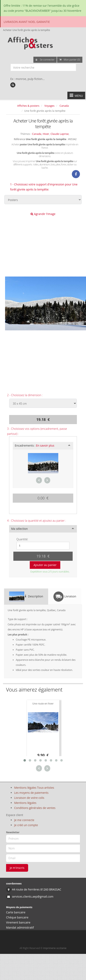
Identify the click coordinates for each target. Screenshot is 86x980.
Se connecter (45, 60)
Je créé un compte (26, 825)
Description (26, 597)
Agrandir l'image (43, 214)
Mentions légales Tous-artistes (34, 788)
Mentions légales (25, 803)
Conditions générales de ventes (35, 808)
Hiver (46, 134)
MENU (76, 95)
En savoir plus (45, 445)
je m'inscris (17, 868)
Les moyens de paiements (31, 793)
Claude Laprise (60, 134)
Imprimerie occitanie (55, 948)
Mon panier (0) (70, 60)
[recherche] (13, 85)
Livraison (65, 597)
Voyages (49, 106)
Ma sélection (19, 529)
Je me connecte (24, 820)
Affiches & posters (28, 106)
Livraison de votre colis (29, 798)
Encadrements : (35, 445)
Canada (64, 106)
